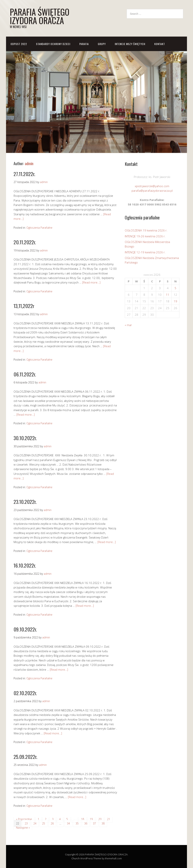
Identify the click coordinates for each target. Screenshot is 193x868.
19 (91, 819)
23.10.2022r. (25, 502)
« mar (128, 325)
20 (100, 819)
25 (44, 823)
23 (26, 823)
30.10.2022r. (25, 438)
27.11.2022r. (24, 174)
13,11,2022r (24, 306)
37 (94, 823)
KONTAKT (160, 44)
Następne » (23, 828)
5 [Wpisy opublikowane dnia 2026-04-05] (175, 288)
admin (29, 163)
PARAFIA (84, 44)
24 (35, 823)
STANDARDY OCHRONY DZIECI (53, 44)
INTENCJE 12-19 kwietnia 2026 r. (145, 252)
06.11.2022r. (25, 374)
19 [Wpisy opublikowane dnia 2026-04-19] (175, 301)
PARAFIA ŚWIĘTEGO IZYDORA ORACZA (40, 16)
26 (52, 823)
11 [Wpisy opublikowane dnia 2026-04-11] (168, 295)
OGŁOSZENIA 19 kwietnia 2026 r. (146, 230)
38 (103, 823)
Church (76, 858)
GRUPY (102, 44)
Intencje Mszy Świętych (130, 44)
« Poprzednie (24, 819)
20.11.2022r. (25, 242)
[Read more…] (91, 282)
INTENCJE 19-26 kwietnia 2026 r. (145, 236)
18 (83, 819)
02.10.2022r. (25, 693)
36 (86, 823)
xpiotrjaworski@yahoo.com (152, 186)
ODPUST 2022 (19, 44)
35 (77, 823)
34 (68, 823)
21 (109, 819)
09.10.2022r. (25, 629)
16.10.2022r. (25, 565)
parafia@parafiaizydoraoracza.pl (152, 191)
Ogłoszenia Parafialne (39, 228)
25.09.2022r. (25, 757)
